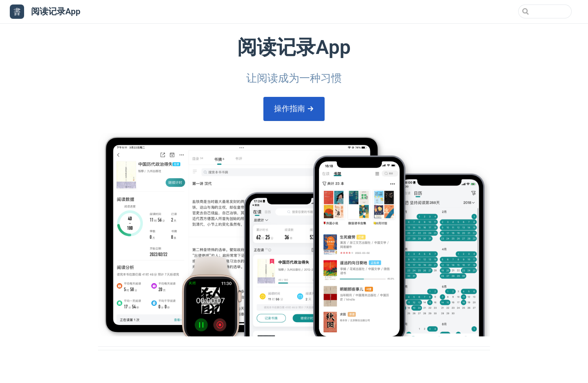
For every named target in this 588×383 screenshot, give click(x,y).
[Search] (530, 11)
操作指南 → (294, 109)
